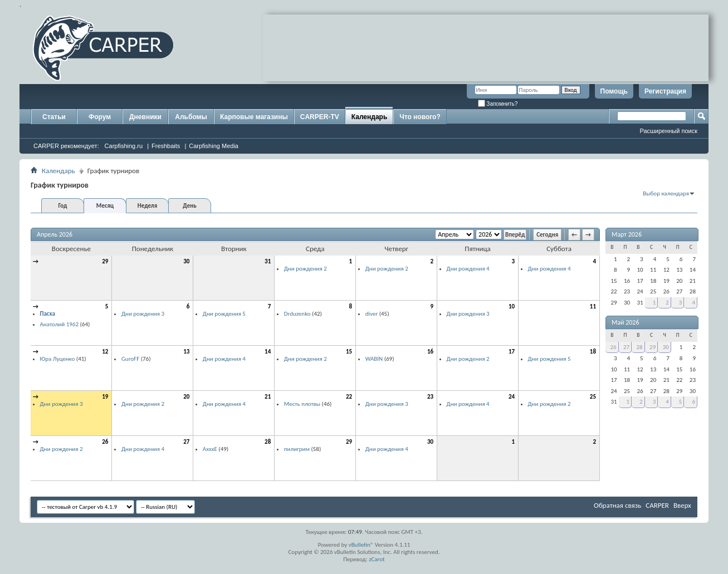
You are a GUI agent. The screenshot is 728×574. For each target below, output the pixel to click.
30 (186, 261)
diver (372, 314)
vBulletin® (361, 545)
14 (268, 352)
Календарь (370, 117)
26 (105, 442)
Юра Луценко (58, 359)
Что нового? (420, 117)
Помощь (614, 91)
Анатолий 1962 (60, 324)
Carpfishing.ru (124, 146)
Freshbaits (166, 146)
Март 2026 (627, 234)
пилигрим (297, 449)
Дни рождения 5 (224, 314)
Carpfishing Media (214, 146)
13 (186, 352)
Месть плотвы (302, 404)
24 (512, 397)
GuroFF (130, 359)
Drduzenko (297, 314)
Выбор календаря (666, 193)
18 (593, 352)
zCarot (377, 559)
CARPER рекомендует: (66, 146)
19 (105, 397)
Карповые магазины (254, 117)
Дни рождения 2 (306, 269)
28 (268, 442)
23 (430, 397)
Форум (100, 117)
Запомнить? (498, 104)
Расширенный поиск (668, 131)
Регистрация (665, 91)
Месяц (105, 206)
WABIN (374, 359)
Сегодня (547, 235)
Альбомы (191, 117)
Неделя (147, 206)
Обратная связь (617, 505)
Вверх (682, 505)
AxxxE (210, 449)
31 (268, 261)
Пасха (48, 314)
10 (512, 306)
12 (105, 352)
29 (105, 261)
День (189, 206)
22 (349, 397)
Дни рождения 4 (468, 269)
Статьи (54, 117)
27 (186, 442)
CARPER (657, 505)
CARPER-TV (320, 117)
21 (268, 397)
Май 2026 (626, 322)
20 (186, 397)
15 (349, 352)
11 (593, 306)
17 (512, 352)
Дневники (145, 117)
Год (62, 206)
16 (430, 352)
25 (593, 397)
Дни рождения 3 (143, 314)
